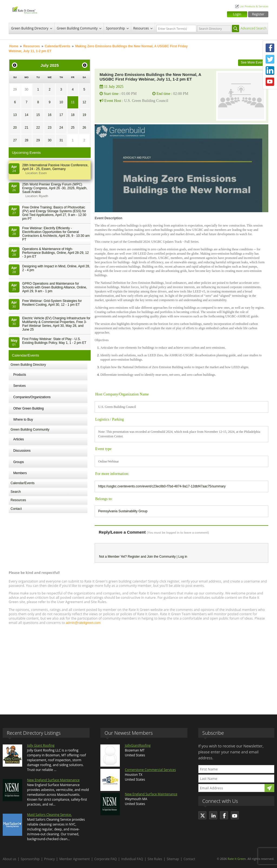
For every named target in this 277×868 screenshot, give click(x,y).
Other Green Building (29, 408)
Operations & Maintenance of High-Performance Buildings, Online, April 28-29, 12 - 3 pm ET (55, 253)
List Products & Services (254, 6)
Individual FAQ (132, 859)
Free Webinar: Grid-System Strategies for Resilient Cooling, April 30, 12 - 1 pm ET (52, 303)
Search (16, 492)
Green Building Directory (30, 28)
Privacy (50, 859)
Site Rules (155, 859)
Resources (141, 28)
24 (61, 128)
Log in (183, 557)
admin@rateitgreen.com (83, 623)
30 (26, 89)
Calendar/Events (57, 46)
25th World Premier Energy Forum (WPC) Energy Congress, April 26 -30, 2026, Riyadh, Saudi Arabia (55, 188)
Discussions (22, 451)
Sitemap (173, 859)
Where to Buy (23, 420)
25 (73, 128)
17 (61, 115)
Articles (19, 439)
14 (26, 115)
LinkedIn (270, 71)
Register (258, 14)
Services (19, 386)
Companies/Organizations (32, 397)
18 (73, 115)
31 (61, 140)
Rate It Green (237, 859)
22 (38, 128)
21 (26, 128)
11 (73, 102)
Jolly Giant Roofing (41, 745)
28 (26, 140)
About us (9, 859)
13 (15, 115)
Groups (19, 462)
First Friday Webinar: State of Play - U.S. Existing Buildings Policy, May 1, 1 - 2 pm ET (54, 341)
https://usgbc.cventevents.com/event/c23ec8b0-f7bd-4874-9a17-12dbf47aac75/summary (162, 486)
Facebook (270, 48)
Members (20, 473)
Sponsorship (116, 28)
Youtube (270, 82)
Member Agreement (75, 859)
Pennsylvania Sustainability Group (123, 511)
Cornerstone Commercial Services (150, 770)
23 (50, 128)
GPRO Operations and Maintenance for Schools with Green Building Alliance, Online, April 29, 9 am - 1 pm (55, 287)
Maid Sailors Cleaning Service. (49, 815)
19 (84, 115)
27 (15, 140)
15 (38, 115)
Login (237, 14)
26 (84, 128)
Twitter (270, 59)
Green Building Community (77, 28)
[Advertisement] (138, 667)
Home (14, 46)
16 (50, 115)
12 (84, 102)
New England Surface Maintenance (53, 780)
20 (15, 128)
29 (15, 89)
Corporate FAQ (106, 859)
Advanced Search (253, 28)
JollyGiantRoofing (138, 745)
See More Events (253, 62)
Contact (16, 509)
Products (20, 375)
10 (61, 102)
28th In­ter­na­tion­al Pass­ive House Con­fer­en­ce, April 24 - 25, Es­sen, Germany (55, 167)
